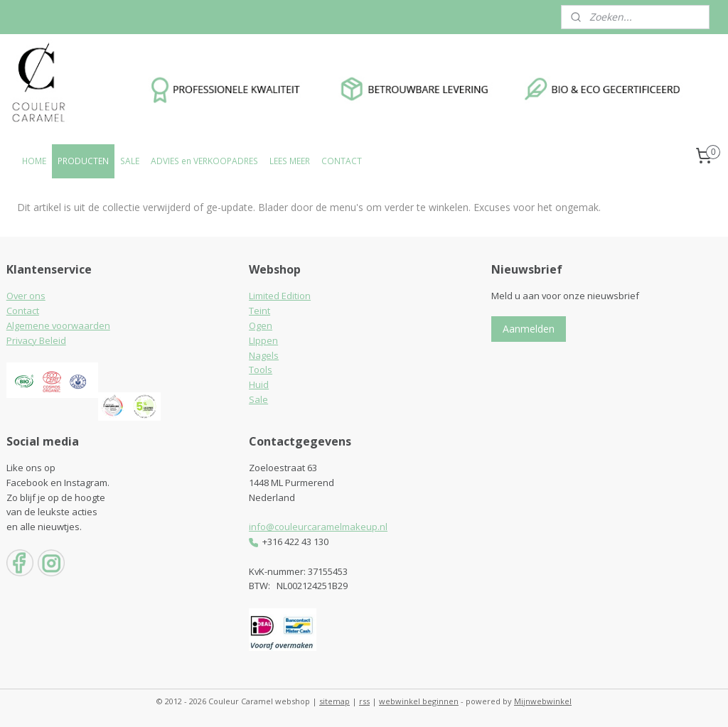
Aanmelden (529, 329)
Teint (259, 311)
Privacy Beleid (36, 340)
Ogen (261, 325)
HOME (34, 161)
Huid (259, 384)
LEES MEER (290, 161)
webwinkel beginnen (419, 701)
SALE (130, 161)
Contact (23, 311)
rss (364, 701)
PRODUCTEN (83, 161)
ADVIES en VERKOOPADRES (204, 161)
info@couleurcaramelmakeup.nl (318, 527)
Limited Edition (280, 296)
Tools (261, 370)
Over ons (26, 296)
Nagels (264, 355)
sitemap (334, 701)
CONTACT (342, 161)
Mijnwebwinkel (543, 701)
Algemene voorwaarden (58, 325)
